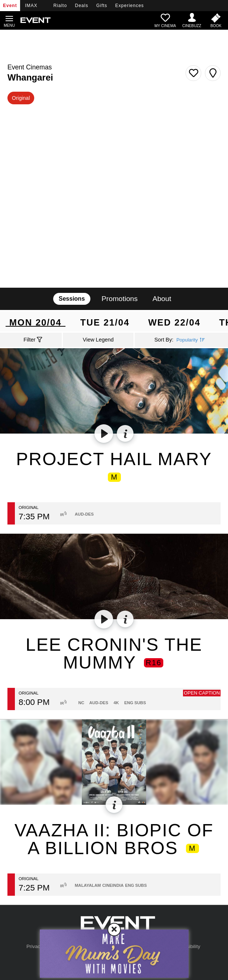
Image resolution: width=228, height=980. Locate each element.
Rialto (60, 6)
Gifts (102, 6)
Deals (82, 6)
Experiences (130, 6)
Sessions (72, 299)
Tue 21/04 (105, 322)
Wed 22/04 (174, 322)
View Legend (98, 340)
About (162, 299)
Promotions (120, 299)
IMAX (31, 6)
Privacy (35, 946)
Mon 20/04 (36, 322)
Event (10, 6)
